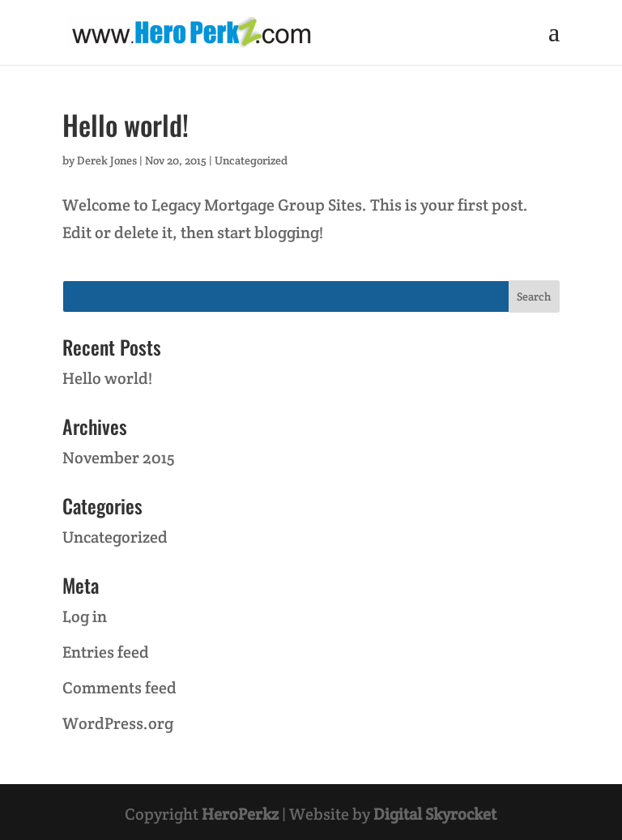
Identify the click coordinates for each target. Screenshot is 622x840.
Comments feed (119, 688)
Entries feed (106, 652)
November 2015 (119, 458)
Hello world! (126, 124)
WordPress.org (118, 723)
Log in (85, 616)
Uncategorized (251, 160)
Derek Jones (107, 160)
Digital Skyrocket (435, 814)
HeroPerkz (240, 814)
